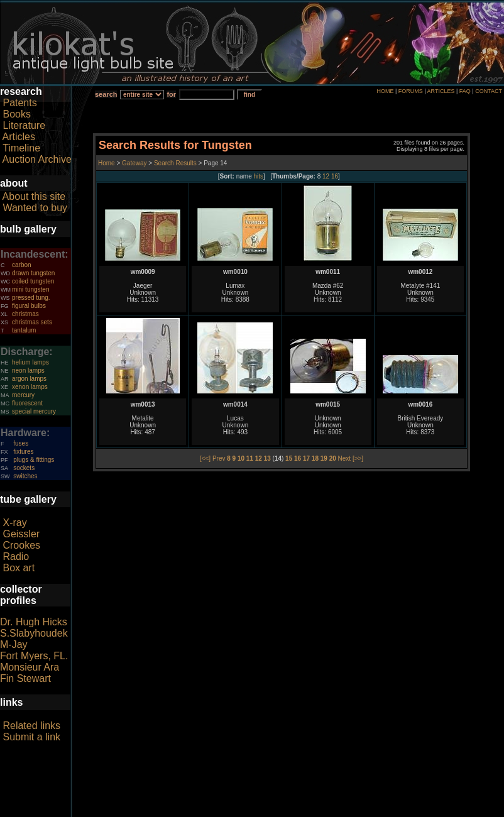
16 (335, 176)
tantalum (24, 330)
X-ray (14, 523)
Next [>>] (351, 458)
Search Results (175, 163)
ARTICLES (441, 91)
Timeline (21, 148)
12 (326, 176)
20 (333, 458)
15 (289, 458)
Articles (19, 137)
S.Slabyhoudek (34, 633)
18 (315, 458)
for (171, 94)
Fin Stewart (25, 678)
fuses (21, 443)
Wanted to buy (35, 208)
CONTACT (489, 91)
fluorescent (27, 403)
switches (25, 476)
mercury (23, 395)
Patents (19, 103)
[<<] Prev (213, 458)
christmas (25, 314)
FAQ (465, 91)
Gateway (133, 163)
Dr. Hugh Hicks (34, 622)
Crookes (21, 545)
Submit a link (31, 737)
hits (259, 176)
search (106, 94)
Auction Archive (37, 159)
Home (107, 163)
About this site (34, 196)
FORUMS (411, 91)
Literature (24, 125)
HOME (385, 91)
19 (324, 458)
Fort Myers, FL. (34, 656)
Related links (31, 726)
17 (306, 458)
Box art (19, 568)
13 (267, 458)
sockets (24, 468)
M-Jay (14, 644)
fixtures (23, 452)
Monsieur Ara (30, 667)
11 (250, 458)
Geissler (21, 534)
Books (16, 114)
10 (241, 458)
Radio (16, 557)
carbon (22, 265)
